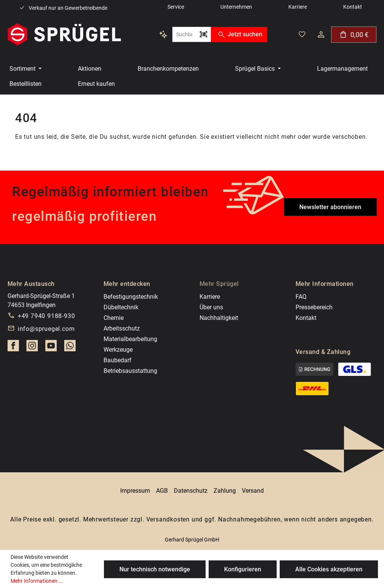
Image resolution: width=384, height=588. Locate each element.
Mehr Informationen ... (37, 581)
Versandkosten (168, 519)
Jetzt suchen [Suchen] (239, 34)
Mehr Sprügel (219, 284)
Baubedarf (118, 360)
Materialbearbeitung (130, 339)
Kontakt (306, 318)
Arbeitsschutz (122, 328)
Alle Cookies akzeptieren (329, 569)
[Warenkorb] (354, 35)
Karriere (210, 297)
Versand (253, 491)
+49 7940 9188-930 (46, 316)
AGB (162, 491)
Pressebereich (314, 307)
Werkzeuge (118, 350)
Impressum (135, 491)
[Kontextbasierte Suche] (163, 34)
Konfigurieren (243, 569)
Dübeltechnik (121, 307)
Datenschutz (191, 491)
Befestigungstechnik (131, 297)
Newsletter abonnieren (330, 207)
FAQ (301, 297)
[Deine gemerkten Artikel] (302, 34)
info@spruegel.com (46, 329)
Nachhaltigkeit (219, 318)
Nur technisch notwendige (155, 569)
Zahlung (225, 491)
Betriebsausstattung (130, 371)
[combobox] (184, 34)
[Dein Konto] (321, 34)
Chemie (114, 318)
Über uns (211, 307)
